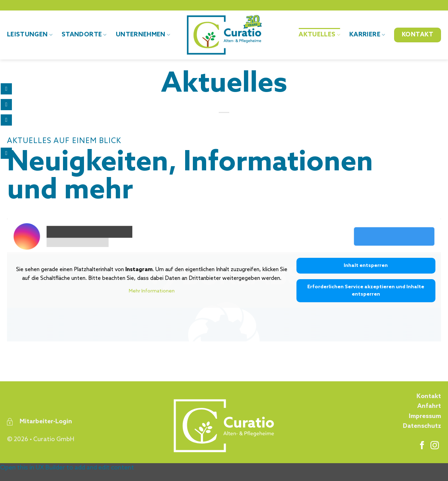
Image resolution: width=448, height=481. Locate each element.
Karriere (367, 35)
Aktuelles (319, 35)
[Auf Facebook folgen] (422, 446)
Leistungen (30, 35)
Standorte (84, 35)
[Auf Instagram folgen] (435, 446)
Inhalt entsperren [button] (366, 266)
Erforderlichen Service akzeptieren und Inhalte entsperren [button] (366, 291)
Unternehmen (143, 35)
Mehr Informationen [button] (152, 292)
